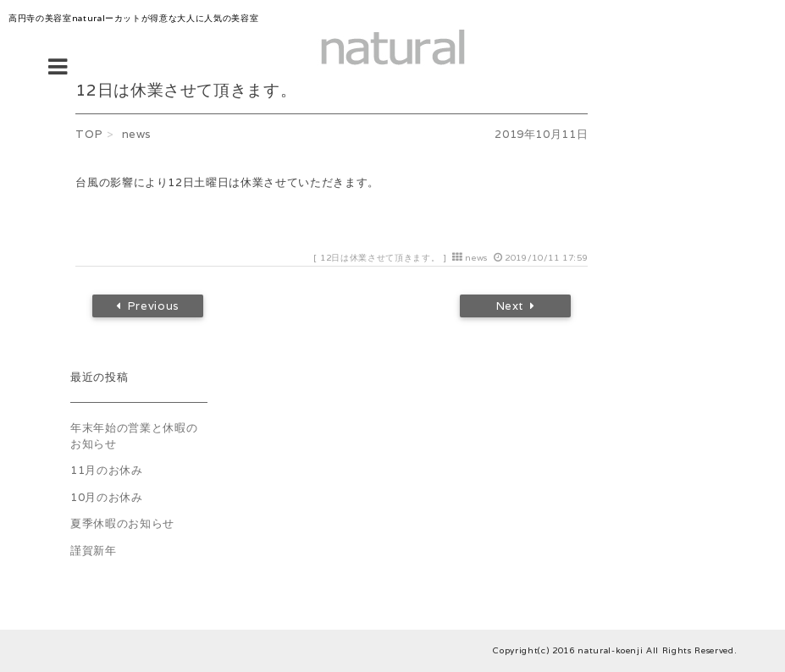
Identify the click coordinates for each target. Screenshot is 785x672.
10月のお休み (107, 497)
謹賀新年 (94, 551)
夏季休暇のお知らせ (122, 523)
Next (516, 306)
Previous (148, 306)
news (476, 258)
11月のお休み (107, 470)
